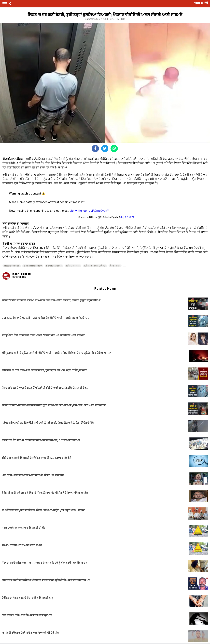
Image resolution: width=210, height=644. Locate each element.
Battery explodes (54, 266)
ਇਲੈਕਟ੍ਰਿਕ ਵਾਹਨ (73, 266)
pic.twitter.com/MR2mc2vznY (89, 211)
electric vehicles (12, 266)
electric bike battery (33, 266)
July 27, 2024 (127, 217)
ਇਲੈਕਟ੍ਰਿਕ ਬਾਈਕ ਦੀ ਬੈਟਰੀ (95, 266)
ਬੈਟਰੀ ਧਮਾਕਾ (115, 266)
